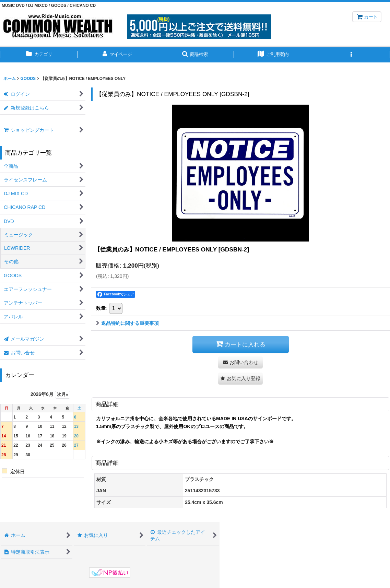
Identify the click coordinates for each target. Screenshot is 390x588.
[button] (195, 55)
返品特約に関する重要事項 (127, 323)
